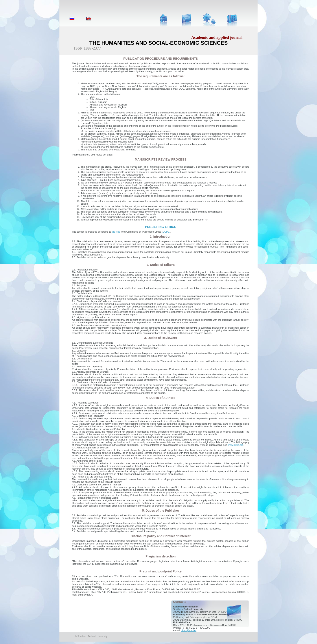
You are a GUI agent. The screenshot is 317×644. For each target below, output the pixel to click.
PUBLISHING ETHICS (161, 227)
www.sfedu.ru (234, 612)
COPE (166, 232)
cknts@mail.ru (189, 630)
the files (116, 232)
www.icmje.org (236, 445)
